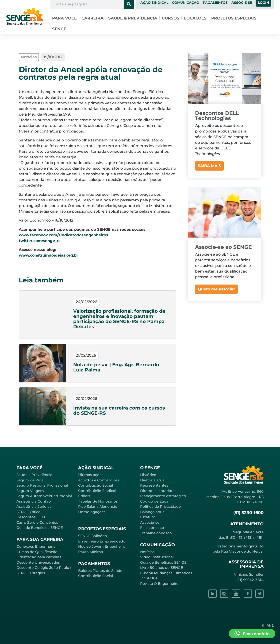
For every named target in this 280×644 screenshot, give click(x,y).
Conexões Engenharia (36, 546)
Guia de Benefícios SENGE (40, 528)
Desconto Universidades (38, 562)
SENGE (59, 29)
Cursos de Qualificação (37, 552)
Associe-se (150, 522)
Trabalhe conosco (156, 533)
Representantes (154, 485)
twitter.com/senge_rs (40, 241)
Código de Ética (154, 501)
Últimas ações (91, 475)
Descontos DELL (31, 517)
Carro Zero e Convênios (37, 522)
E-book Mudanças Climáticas (166, 573)
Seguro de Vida (30, 480)
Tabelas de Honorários (98, 501)
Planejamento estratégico (163, 496)
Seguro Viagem (30, 491)
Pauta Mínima (91, 552)
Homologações (92, 512)
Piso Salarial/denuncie (98, 506)
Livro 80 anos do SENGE (162, 568)
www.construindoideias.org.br (48, 255)
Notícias (147, 552)
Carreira (92, 18)
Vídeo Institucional (157, 557)
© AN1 (268, 626)
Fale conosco (152, 528)
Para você (64, 18)
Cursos (171, 18)
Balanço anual (153, 512)
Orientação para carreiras (39, 557)
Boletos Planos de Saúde (100, 571)
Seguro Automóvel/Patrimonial (44, 496)
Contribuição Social (96, 485)
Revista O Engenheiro (159, 584)
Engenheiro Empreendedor (102, 541)
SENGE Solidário (93, 536)
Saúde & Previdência (133, 18)
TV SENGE (149, 578)
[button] (252, 634)
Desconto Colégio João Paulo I (44, 568)
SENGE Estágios (31, 573)
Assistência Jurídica (34, 506)
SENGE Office (28, 512)
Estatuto (148, 517)
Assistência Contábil (35, 501)
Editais (84, 496)
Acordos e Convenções (99, 480)
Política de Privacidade (160, 506)
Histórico (148, 475)
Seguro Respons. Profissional (42, 485)
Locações (195, 18)
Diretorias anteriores (158, 491)
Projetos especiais (234, 18)
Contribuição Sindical (97, 491)
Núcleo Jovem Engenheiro (102, 546)
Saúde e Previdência (34, 475)
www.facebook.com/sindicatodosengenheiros (63, 235)
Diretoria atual (153, 480)
